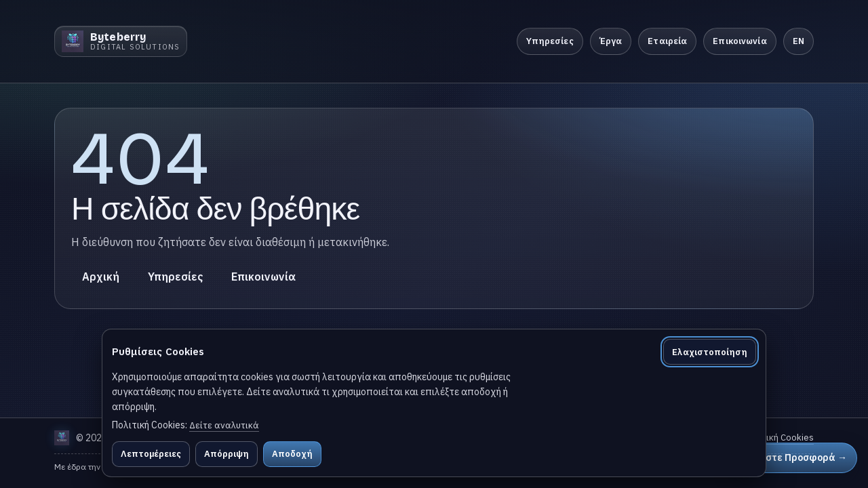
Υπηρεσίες (550, 41)
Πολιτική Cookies (778, 438)
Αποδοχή (292, 454)
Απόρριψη (226, 454)
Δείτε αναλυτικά (224, 425)
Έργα (611, 41)
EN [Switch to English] (798, 41)
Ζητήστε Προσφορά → (794, 457)
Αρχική (101, 277)
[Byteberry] (121, 41)
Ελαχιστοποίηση (710, 352)
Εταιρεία (667, 41)
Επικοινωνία (739, 41)
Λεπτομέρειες (151, 454)
